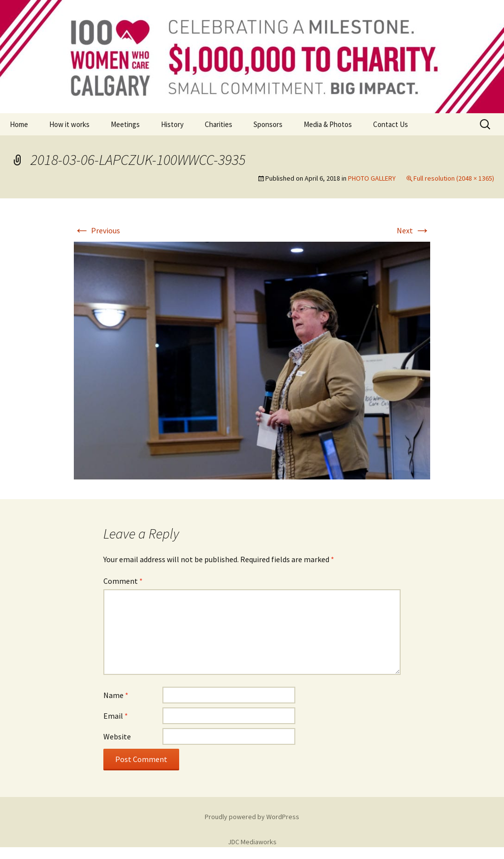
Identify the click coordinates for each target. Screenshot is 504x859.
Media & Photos (328, 124)
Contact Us (391, 124)
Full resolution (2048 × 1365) (454, 178)
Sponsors (268, 124)
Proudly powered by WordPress (252, 817)
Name (116, 695)
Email (116, 716)
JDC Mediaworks (252, 842)
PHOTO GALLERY (372, 178)
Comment (123, 581)
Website (117, 736)
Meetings (125, 124)
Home (19, 124)
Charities (219, 124)
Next (413, 230)
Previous (97, 230)
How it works (69, 124)
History (172, 124)
